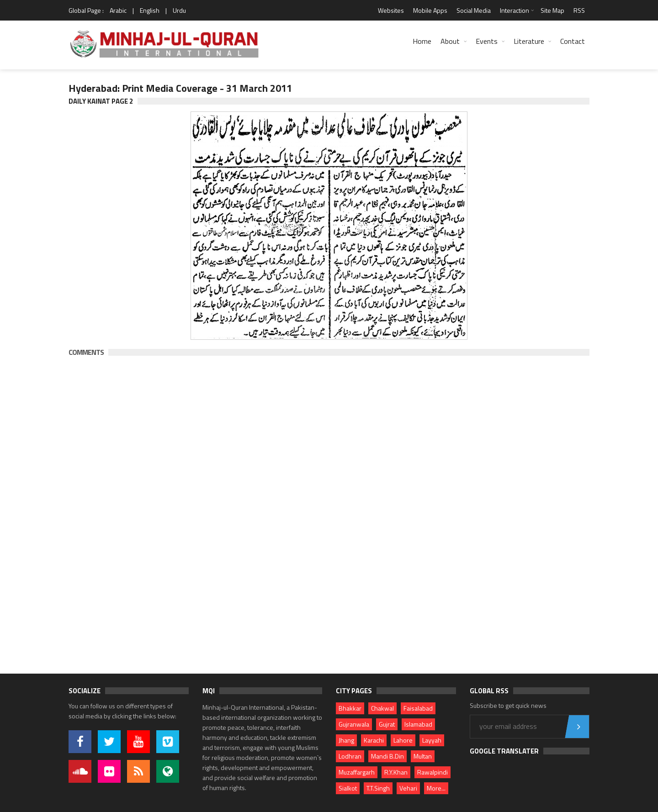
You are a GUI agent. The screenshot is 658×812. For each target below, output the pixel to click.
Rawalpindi (432, 772)
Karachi (374, 740)
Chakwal (382, 708)
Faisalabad (418, 708)
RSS (579, 10)
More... (436, 788)
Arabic (118, 10)
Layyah (432, 740)
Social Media (474, 10)
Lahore (403, 740)
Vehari (408, 788)
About (450, 41)
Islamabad (418, 724)
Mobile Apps (430, 10)
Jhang (346, 740)
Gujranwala (354, 724)
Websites (391, 10)
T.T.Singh (378, 788)
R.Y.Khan (396, 772)
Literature (529, 41)
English (150, 10)
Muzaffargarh (357, 772)
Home (422, 41)
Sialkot (348, 788)
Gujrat (387, 724)
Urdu (179, 10)
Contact (573, 41)
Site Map (552, 10)
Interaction (515, 10)
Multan (423, 756)
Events (487, 41)
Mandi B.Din (387, 756)
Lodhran (350, 756)
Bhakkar (350, 708)
